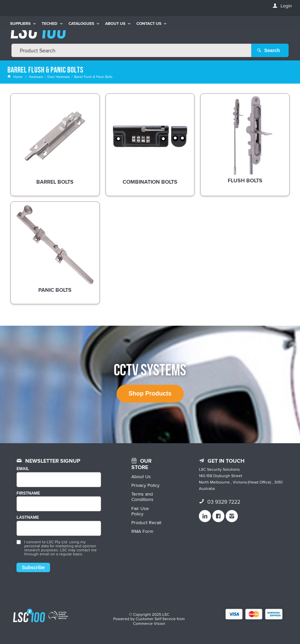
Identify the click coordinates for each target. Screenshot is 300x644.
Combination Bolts (150, 182)
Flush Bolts (245, 181)
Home (15, 77)
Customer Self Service (156, 619)
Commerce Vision (149, 623)
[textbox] (131, 50)
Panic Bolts (55, 290)
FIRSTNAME (28, 493)
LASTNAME (28, 518)
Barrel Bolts (55, 182)
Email (23, 469)
